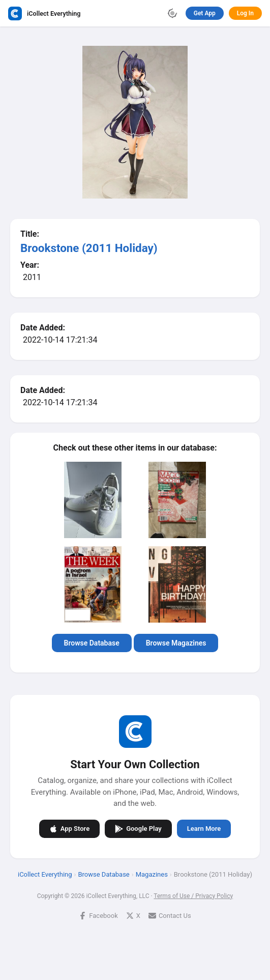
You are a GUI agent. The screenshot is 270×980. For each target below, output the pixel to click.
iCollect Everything (45, 874)
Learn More (204, 829)
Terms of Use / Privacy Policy (193, 895)
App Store (69, 828)
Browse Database (92, 643)
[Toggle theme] (172, 13)
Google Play (138, 828)
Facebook (98, 915)
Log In (245, 13)
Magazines (152, 874)
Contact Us (170, 915)
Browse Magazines (176, 643)
